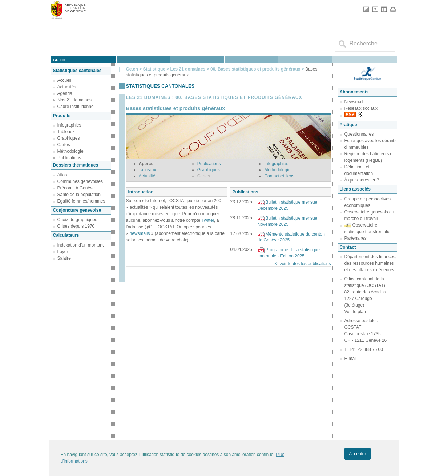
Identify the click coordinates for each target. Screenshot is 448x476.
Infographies (69, 125)
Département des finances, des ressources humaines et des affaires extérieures (370, 263)
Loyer (63, 252)
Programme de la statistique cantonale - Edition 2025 (289, 253)
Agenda (65, 93)
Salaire (64, 258)
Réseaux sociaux (361, 108)
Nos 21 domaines (75, 100)
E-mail (351, 359)
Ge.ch (132, 69)
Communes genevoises (80, 181)
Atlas (62, 175)
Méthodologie (70, 151)
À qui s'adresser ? (362, 180)
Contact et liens (279, 176)
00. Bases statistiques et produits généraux (256, 69)
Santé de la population (79, 195)
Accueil (64, 80)
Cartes (64, 145)
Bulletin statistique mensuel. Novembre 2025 (289, 221)
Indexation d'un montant (81, 245)
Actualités (67, 87)
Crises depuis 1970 (76, 226)
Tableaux (66, 132)
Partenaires (356, 238)
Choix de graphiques (77, 220)
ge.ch (59, 60)
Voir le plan (355, 312)
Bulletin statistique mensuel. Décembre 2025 (289, 205)
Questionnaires (359, 134)
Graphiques (69, 138)
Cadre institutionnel (76, 107)
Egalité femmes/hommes (81, 201)
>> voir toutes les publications (302, 264)
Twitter (208, 220)
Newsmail (354, 102)
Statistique (154, 69)
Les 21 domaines (188, 69)
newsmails (140, 233)
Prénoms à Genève (76, 188)
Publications (70, 158)
